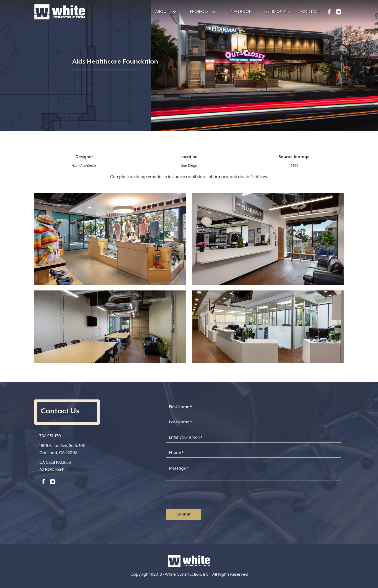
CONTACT (311, 12)
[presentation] (206, 496)
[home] (60, 12)
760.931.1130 (50, 436)
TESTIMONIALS (277, 12)
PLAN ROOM (241, 12)
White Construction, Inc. (187, 574)
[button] (163, 12)
